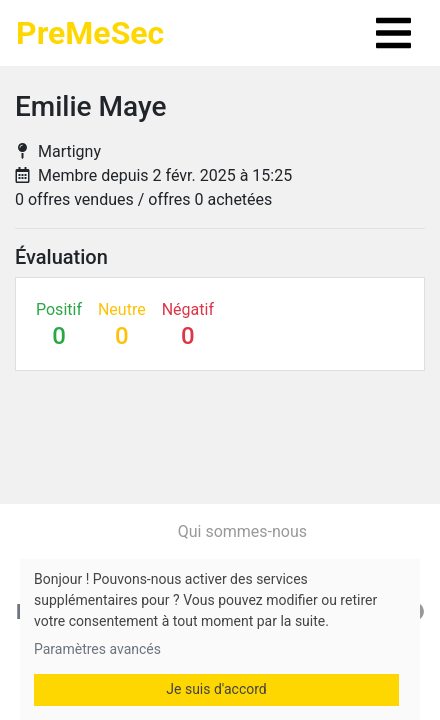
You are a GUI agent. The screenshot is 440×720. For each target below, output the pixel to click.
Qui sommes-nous (242, 531)
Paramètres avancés (97, 649)
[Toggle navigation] (393, 33)
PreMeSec (90, 33)
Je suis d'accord (216, 689)
